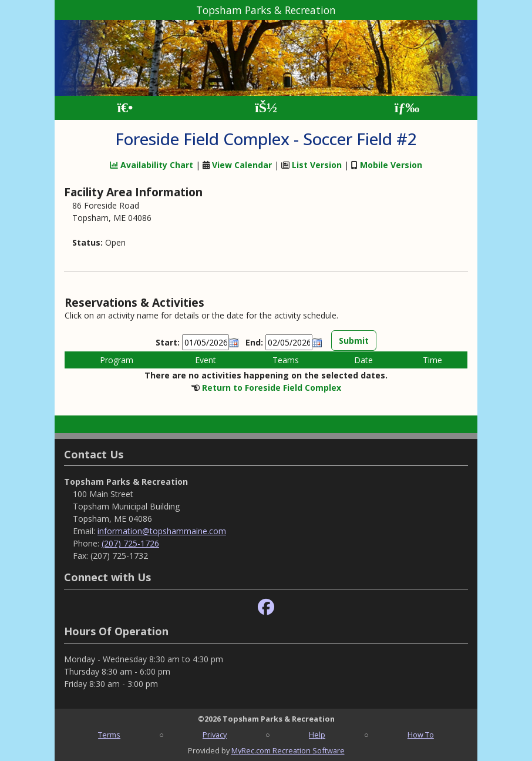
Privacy (215, 735)
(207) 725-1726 (130, 543)
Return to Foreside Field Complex (272, 388)
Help (317, 735)
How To (421, 735)
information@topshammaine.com (162, 531)
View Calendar (242, 165)
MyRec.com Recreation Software (288, 750)
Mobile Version (391, 165)
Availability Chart (151, 165)
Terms (109, 735)
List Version (317, 165)
